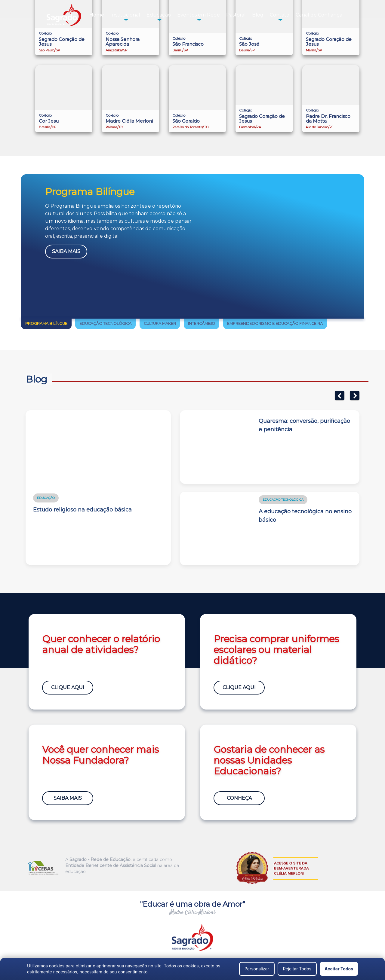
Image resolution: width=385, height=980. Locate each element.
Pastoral (236, 15)
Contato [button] (280, 15)
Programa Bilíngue (46, 324)
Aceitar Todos (339, 969)
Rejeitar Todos (297, 969)
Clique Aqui (68, 687)
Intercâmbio (202, 324)
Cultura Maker (160, 324)
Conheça (239, 798)
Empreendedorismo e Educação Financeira (275, 324)
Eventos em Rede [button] (199, 15)
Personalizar (257, 969)
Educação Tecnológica (105, 324)
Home (97, 15)
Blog (258, 15)
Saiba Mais (66, 251)
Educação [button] (159, 15)
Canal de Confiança (319, 15)
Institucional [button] (125, 15)
